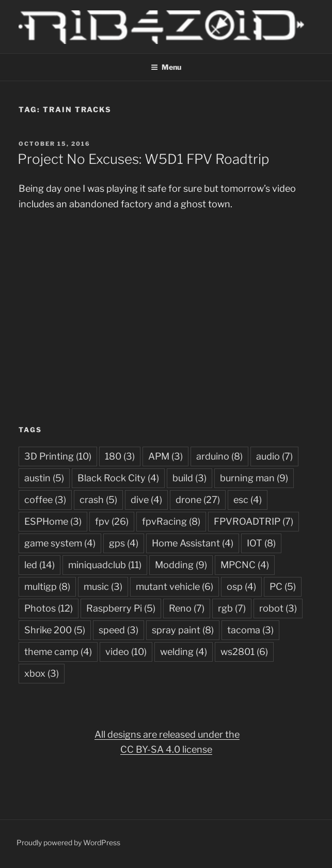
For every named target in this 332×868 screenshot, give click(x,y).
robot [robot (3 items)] (278, 608)
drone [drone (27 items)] (198, 500)
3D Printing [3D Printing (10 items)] (58, 456)
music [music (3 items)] (103, 587)
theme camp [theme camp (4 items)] (58, 652)
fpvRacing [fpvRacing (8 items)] (171, 521)
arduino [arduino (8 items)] (219, 456)
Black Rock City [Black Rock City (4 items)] (118, 478)
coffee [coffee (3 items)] (45, 500)
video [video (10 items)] (126, 652)
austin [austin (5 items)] (44, 478)
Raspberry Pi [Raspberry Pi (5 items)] (121, 608)
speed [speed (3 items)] (118, 630)
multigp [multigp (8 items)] (47, 587)
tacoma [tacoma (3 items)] (250, 630)
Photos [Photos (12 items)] (49, 608)
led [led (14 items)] (39, 565)
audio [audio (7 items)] (274, 456)
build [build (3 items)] (189, 478)
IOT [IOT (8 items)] (261, 543)
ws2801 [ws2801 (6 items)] (244, 652)
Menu (166, 67)
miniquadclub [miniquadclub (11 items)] (105, 565)
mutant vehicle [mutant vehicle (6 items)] (175, 587)
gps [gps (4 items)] (124, 543)
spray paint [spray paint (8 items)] (183, 630)
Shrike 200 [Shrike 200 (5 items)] (55, 630)
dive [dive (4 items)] (146, 500)
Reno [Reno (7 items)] (187, 608)
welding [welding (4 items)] (184, 652)
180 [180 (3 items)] (120, 456)
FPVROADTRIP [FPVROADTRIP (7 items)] (254, 521)
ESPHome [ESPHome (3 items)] (53, 521)
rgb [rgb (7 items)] (232, 608)
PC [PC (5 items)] (283, 587)
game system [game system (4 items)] (60, 543)
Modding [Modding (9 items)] (181, 565)
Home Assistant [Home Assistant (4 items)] (193, 543)
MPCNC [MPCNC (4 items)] (245, 565)
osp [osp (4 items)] (241, 587)
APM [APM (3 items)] (165, 456)
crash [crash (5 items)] (98, 500)
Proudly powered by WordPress (68, 842)
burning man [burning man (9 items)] (254, 478)
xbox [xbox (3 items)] (42, 673)
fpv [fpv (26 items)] (112, 521)
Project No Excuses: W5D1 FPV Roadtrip (143, 159)
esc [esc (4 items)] (248, 500)
